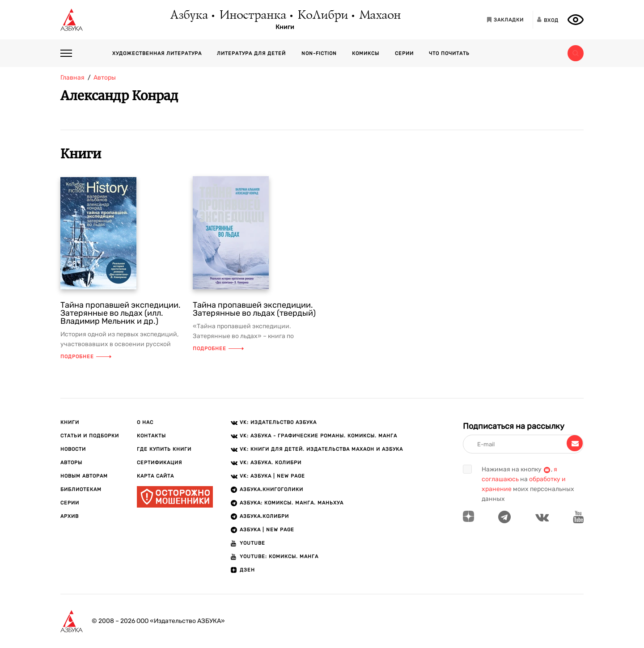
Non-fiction (319, 53)
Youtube (252, 543)
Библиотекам (81, 489)
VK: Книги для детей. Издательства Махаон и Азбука (321, 449)
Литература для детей (251, 53)
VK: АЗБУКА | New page (272, 476)
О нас (145, 422)
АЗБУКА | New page (267, 530)
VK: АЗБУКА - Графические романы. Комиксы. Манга (318, 436)
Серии (404, 53)
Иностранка (252, 16)
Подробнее (86, 357)
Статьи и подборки (90, 436)
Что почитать (449, 53)
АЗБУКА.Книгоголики (271, 489)
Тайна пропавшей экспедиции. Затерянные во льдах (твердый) (254, 309)
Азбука (189, 16)
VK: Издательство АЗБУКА (278, 422)
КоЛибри (322, 16)
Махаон (379, 16)
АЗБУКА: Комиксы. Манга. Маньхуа (292, 503)
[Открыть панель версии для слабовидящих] (576, 20)
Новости (73, 449)
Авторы (71, 463)
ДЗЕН (247, 570)
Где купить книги (164, 449)
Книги (285, 27)
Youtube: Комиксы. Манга (279, 557)
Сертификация (159, 463)
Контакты (151, 436)
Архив (70, 516)
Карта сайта (155, 476)
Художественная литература (157, 53)
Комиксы (366, 53)
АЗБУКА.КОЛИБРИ (264, 516)
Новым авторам (84, 476)
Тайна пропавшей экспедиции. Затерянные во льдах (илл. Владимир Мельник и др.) (121, 313)
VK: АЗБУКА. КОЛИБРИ (271, 463)
